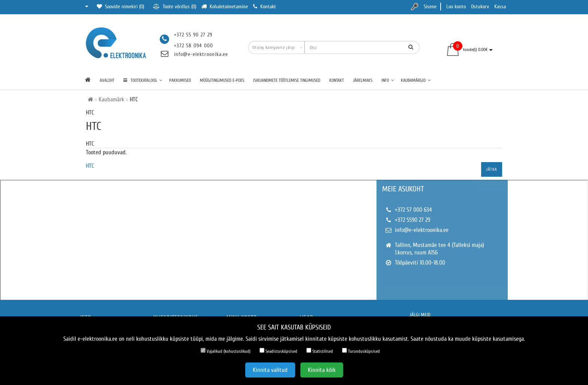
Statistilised (320, 351)
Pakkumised (180, 80)
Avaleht (107, 80)
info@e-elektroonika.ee (201, 54)
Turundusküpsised (361, 351)
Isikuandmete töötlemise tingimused (287, 80)
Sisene (430, 7)
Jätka (492, 169)
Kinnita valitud (270, 370)
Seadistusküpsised (278, 351)
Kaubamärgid (416, 80)
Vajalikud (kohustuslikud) (226, 351)
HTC (90, 166)
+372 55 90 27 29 (193, 35)
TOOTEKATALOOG (143, 80)
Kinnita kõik (322, 370)
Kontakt (337, 80)
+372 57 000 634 (413, 210)
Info (388, 80)
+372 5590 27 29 (412, 220)
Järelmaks (363, 80)
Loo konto (456, 7)
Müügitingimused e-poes (222, 80)
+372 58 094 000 (193, 46)
